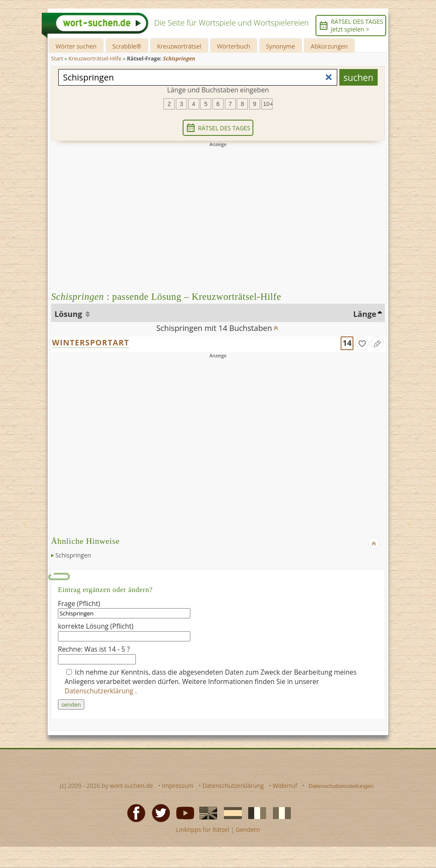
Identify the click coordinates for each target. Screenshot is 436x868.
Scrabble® (127, 46)
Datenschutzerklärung (100, 691)
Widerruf (285, 786)
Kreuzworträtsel (179, 46)
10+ (268, 104)
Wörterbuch (234, 46)
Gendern (248, 829)
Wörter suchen (76, 46)
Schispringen (73, 555)
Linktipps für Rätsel (202, 829)
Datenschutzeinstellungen (341, 786)
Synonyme (281, 46)
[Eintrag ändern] (377, 343)
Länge (365, 314)
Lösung (69, 314)
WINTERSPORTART (90, 342)
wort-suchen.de (132, 786)
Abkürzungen (329, 46)
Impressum (178, 786)
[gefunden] (362, 343)
